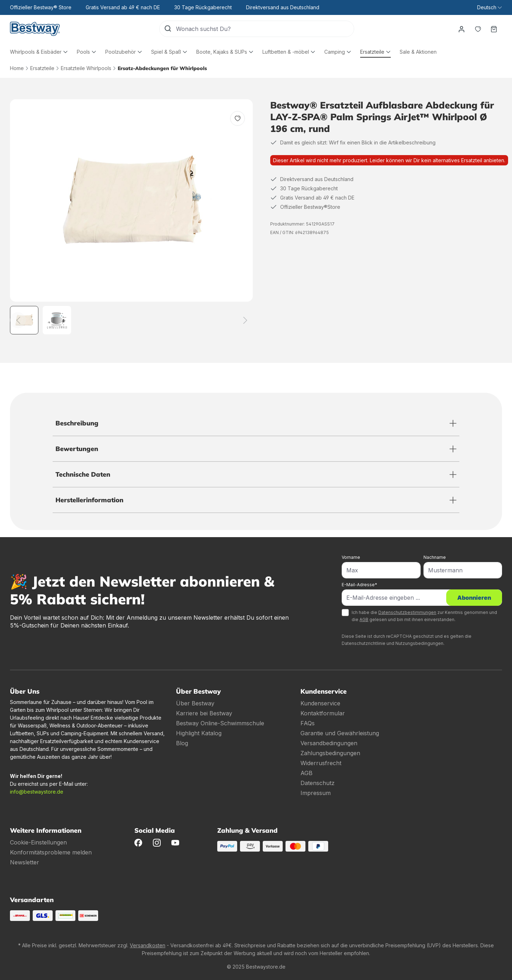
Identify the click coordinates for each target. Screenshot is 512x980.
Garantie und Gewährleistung (340, 733)
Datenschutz (318, 783)
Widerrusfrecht (321, 763)
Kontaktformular (323, 713)
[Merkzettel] (478, 29)
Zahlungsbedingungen (330, 753)
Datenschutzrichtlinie (364, 643)
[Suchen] (167, 29)
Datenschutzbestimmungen (407, 612)
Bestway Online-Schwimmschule (220, 723)
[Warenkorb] (494, 29)
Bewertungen (77, 449)
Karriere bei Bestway (204, 713)
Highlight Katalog (199, 733)
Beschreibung (77, 423)
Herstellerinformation (89, 500)
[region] (132, 217)
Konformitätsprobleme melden (51, 852)
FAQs (308, 723)
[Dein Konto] (461, 29)
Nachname (435, 557)
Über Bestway (195, 703)
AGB (364, 619)
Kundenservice (320, 703)
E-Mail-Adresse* (359, 585)
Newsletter (25, 862)
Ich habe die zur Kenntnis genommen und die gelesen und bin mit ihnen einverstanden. (424, 616)
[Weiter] (245, 320)
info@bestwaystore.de (37, 792)
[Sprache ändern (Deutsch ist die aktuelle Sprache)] (489, 7)
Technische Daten (83, 474)
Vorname (351, 557)
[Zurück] (18, 320)
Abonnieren (474, 598)
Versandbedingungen (329, 743)
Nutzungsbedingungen (419, 643)
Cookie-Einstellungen (38, 842)
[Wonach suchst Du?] (265, 29)
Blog (182, 743)
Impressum (316, 793)
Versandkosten (148, 945)
